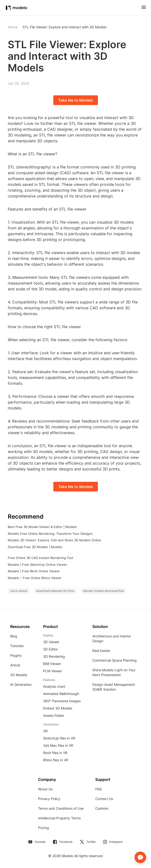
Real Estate (101, 651)
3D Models (19, 675)
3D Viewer (51, 642)
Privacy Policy (49, 799)
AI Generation (21, 684)
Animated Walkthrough (61, 694)
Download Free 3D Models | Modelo (35, 547)
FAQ (99, 789)
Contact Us (104, 799)
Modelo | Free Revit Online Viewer (34, 571)
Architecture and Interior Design (112, 638)
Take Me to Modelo (76, 100)
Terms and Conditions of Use (61, 808)
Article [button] (13, 27)
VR (45, 731)
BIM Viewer (52, 664)
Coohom (102, 808)
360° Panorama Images (62, 701)
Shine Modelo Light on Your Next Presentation (114, 672)
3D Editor (51, 649)
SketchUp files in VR (59, 738)
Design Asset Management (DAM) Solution (114, 687)
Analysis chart (54, 686)
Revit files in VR (55, 753)
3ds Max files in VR (58, 745)
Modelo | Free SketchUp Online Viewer (37, 565)
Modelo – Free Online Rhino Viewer (35, 578)
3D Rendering (54, 656)
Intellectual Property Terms (59, 818)
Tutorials (17, 646)
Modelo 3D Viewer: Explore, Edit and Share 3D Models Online (54, 540)
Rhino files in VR (56, 760)
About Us (45, 789)
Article (15, 665)
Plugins (16, 655)
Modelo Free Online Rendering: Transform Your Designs (50, 534)
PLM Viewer (52, 671)
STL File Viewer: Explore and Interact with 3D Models (64, 27)
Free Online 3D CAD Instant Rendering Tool (40, 558)
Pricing (44, 828)
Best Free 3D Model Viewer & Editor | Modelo (42, 527)
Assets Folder (54, 715)
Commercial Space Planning (115, 660)
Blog (14, 636)
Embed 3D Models (58, 708)
